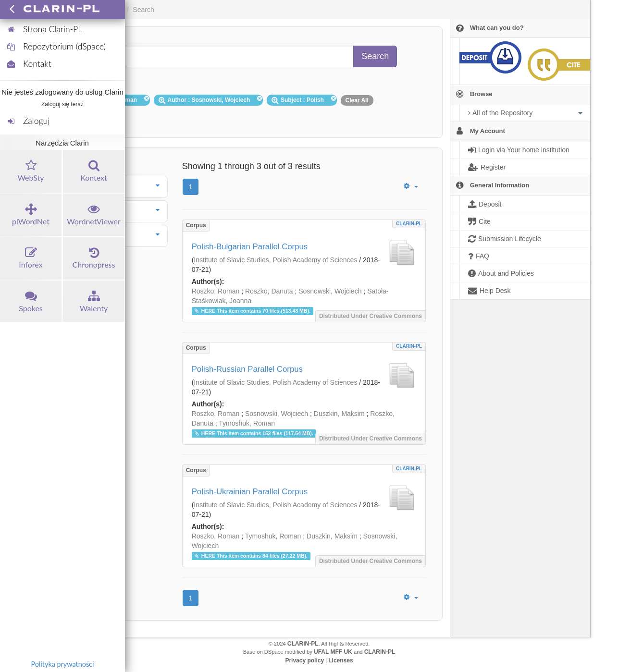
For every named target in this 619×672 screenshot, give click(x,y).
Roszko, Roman (216, 291)
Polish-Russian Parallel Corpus (247, 369)
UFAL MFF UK (333, 652)
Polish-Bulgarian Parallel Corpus (250, 247)
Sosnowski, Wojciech (330, 291)
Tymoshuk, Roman (247, 423)
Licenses (340, 660)
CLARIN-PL (409, 224)
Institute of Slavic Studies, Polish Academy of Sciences (275, 260)
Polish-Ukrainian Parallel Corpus (250, 492)
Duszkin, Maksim (339, 414)
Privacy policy (304, 660)
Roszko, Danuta (269, 291)
